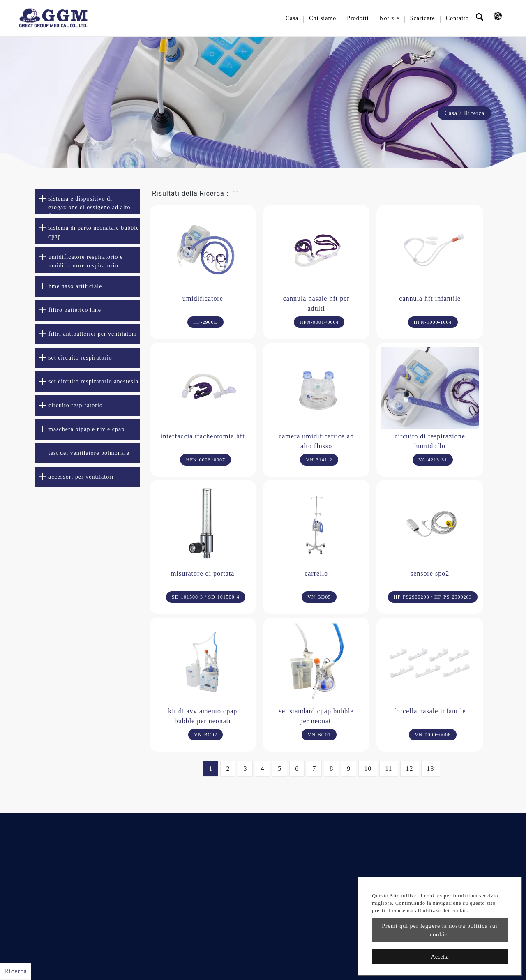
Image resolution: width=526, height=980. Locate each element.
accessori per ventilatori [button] (81, 477)
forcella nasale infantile (430, 711)
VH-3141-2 (319, 460)
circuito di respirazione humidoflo (430, 441)
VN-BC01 (319, 735)
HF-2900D (205, 322)
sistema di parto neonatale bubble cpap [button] (94, 232)
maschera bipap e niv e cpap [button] (87, 429)
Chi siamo (323, 18)
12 (410, 769)
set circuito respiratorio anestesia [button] (93, 382)
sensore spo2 (430, 573)
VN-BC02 (205, 735)
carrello (316, 573)
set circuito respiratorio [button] (80, 358)
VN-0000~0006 (433, 735)
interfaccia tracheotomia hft (203, 436)
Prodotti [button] (358, 18)
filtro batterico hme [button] (75, 310)
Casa (292, 18)
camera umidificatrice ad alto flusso (316, 441)
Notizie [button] (389, 18)
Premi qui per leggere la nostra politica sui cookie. (440, 930)
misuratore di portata (203, 573)
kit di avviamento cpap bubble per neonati (203, 716)
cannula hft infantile (430, 299)
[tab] (87, 202)
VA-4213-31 (433, 460)
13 (431, 769)
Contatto (457, 18)
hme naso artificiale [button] (75, 286)
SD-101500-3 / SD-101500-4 (206, 597)
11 (389, 769)
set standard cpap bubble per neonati (316, 716)
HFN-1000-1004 (433, 322)
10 (368, 769)
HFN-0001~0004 (319, 322)
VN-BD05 (319, 597)
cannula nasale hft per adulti (316, 303)
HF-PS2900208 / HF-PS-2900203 (433, 597)
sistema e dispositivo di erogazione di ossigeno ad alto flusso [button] (90, 205)
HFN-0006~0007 (205, 460)
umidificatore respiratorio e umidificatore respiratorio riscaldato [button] (86, 263)
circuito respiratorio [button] (76, 405)
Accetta (440, 957)
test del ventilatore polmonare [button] (89, 453)
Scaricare (423, 18)
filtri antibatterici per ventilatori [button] (92, 334)
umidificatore (203, 299)
